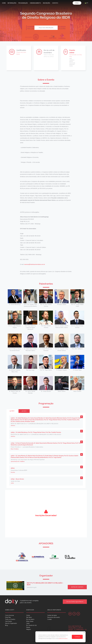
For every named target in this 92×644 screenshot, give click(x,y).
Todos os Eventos (10, 619)
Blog (6, 625)
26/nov (24, 411)
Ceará (28, 623)
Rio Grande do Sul (31, 625)
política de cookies (63, 639)
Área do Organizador (11, 623)
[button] (82, 417)
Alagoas (29, 629)
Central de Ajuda (52, 615)
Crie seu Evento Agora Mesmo (75, 602)
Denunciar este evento (54, 617)
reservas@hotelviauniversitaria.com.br (35, 264)
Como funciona (9, 615)
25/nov (12, 411)
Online (28, 615)
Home (4, 3)
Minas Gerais (30, 621)
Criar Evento (9, 621)
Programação (23, 3)
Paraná (28, 627)
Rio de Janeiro (30, 619)
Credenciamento (35, 3)
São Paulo (29, 617)
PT (86, 3)
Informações (12, 3)
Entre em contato (77, 587)
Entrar (77, 3)
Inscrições (47, 3)
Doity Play (8, 617)
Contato (55, 3)
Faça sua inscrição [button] (46, 28)
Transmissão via (74, 55)
